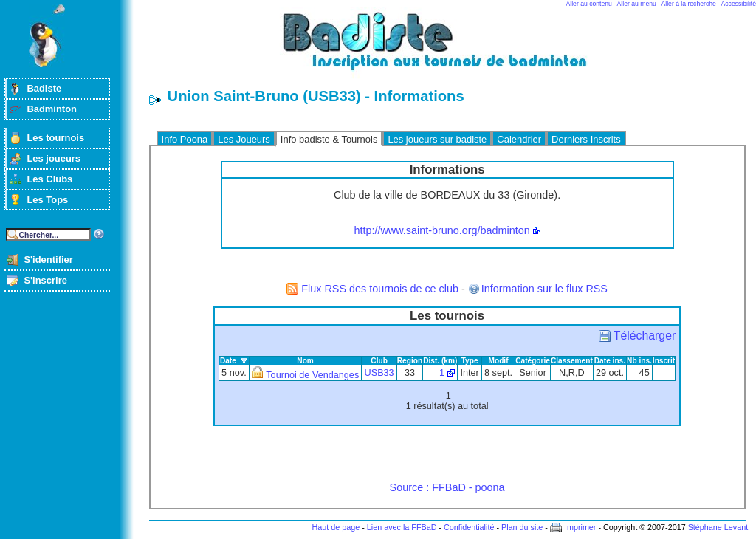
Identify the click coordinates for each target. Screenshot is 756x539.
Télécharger (645, 336)
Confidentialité (469, 527)
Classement (572, 361)
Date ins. (610, 361)
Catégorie (533, 361)
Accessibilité (739, 4)
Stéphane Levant (718, 527)
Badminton (52, 109)
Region (410, 361)
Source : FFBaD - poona (447, 487)
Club (379, 361)
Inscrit (664, 361)
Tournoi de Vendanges (312, 375)
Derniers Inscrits (586, 139)
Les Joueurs (244, 139)
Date (228, 361)
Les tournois (55, 138)
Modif (499, 361)
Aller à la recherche (689, 4)
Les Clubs (49, 179)
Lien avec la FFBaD (402, 527)
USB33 (379, 373)
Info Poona (185, 139)
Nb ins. (639, 361)
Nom (305, 361)
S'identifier (48, 260)
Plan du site (522, 527)
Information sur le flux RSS (544, 289)
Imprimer (581, 527)
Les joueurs (54, 158)
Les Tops (47, 200)
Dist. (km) (440, 361)
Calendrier (519, 139)
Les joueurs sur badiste (437, 139)
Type (470, 361)
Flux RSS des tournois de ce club (380, 289)
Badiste (44, 88)
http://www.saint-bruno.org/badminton (441, 230)
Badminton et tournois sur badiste (453, 48)
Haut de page (336, 527)
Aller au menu (637, 4)
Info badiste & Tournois (329, 139)
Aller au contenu (589, 4)
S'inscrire (45, 280)
